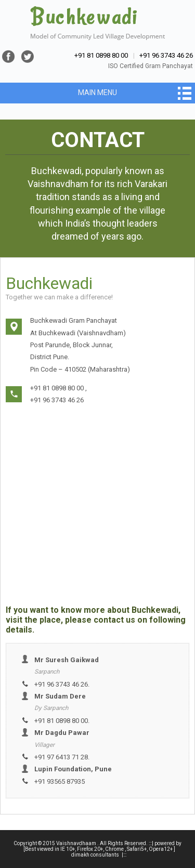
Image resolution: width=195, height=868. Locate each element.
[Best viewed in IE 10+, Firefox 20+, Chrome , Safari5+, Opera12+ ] (99, 849)
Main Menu (97, 93)
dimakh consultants (95, 855)
